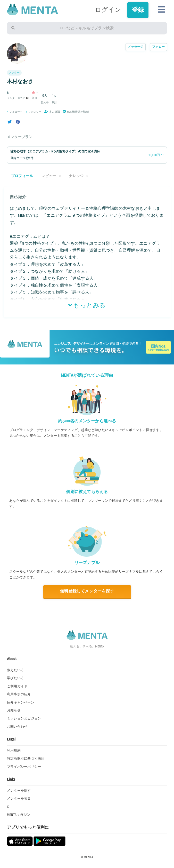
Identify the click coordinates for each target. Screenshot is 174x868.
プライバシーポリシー (24, 767)
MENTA (89, 857)
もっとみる (87, 305)
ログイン (108, 10)
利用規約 (14, 751)
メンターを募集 (19, 799)
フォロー (158, 47)
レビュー (51, 176)
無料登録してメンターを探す (87, 591)
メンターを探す (19, 791)
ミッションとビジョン (24, 718)
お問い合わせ (17, 727)
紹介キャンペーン (21, 702)
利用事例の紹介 (19, 694)
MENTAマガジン (19, 815)
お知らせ (14, 710)
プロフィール (22, 176)
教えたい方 (15, 670)
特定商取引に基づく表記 (26, 759)
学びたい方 (15, 678)
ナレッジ (78, 176)
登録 (138, 10)
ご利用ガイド (17, 686)
